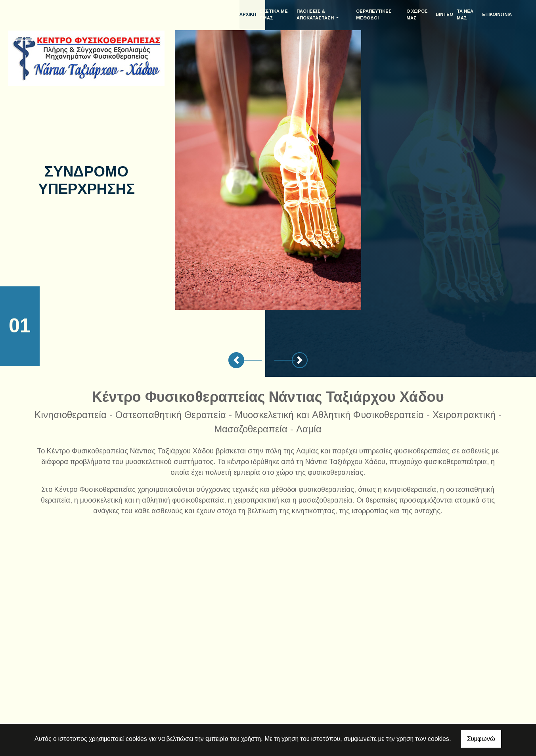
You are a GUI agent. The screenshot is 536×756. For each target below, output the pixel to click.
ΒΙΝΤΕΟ (445, 14)
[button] (236, 360)
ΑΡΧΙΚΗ (256, 14)
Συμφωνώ (481, 739)
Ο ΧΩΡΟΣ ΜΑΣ (419, 14)
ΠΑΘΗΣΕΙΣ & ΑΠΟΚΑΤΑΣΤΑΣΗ (323, 14)
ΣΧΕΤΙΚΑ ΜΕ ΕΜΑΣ (282, 14)
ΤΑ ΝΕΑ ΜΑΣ (466, 14)
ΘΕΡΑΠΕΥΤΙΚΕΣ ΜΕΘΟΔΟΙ (378, 14)
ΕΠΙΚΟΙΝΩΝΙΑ (497, 14)
